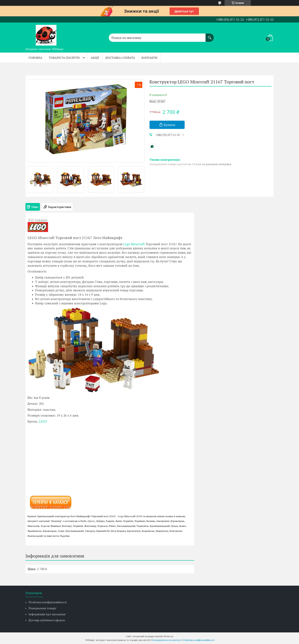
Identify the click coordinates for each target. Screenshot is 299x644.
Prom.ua (169, 636)
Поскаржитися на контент (166, 640)
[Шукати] (210, 36)
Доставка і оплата (120, 58)
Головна (35, 58)
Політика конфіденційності (48, 602)
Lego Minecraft (134, 244)
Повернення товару (42, 608)
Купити (169, 125)
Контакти (149, 58)
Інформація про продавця (47, 614)
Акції (95, 58)
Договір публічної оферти (47, 620)
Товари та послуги (64, 58)
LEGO (43, 421)
